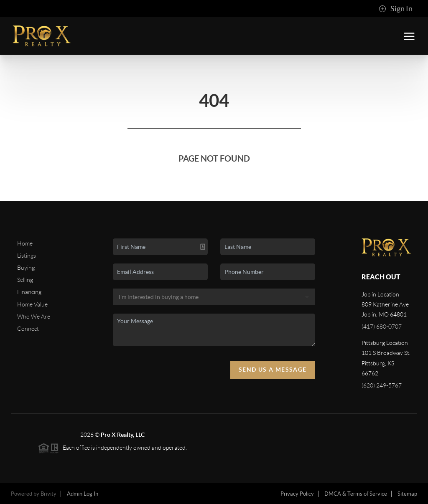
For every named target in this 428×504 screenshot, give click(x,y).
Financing (29, 292)
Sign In (396, 9)
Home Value (32, 304)
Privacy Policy (297, 494)
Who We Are (34, 317)
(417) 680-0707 (382, 327)
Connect (28, 329)
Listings (27, 256)
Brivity (48, 494)
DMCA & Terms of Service (356, 494)
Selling (25, 280)
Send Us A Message (273, 370)
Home (25, 243)
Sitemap (407, 494)
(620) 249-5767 (382, 385)
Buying (26, 268)
